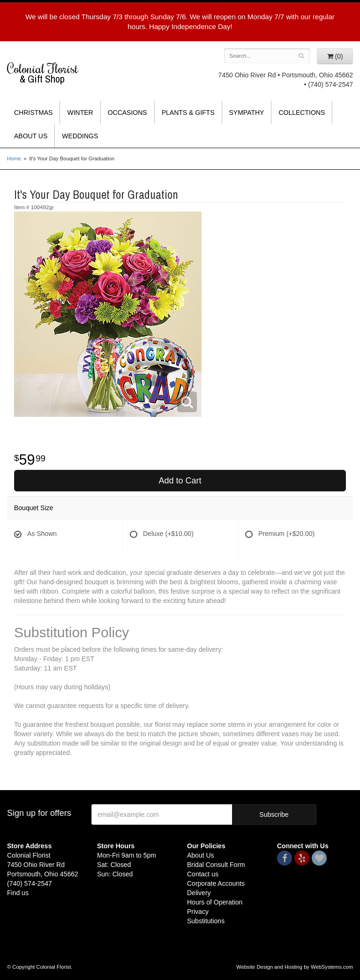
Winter (80, 113)
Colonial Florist (45, 73)
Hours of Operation (215, 902)
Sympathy (247, 113)
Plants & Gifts (188, 113)
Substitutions (206, 921)
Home (14, 158)
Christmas (33, 113)
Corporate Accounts (216, 883)
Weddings (80, 136)
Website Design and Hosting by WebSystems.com (295, 967)
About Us (31, 136)
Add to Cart (180, 481)
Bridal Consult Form (216, 865)
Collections (302, 113)
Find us (18, 893)
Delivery (199, 893)
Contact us (203, 874)
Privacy (198, 912)
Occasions (127, 113)
